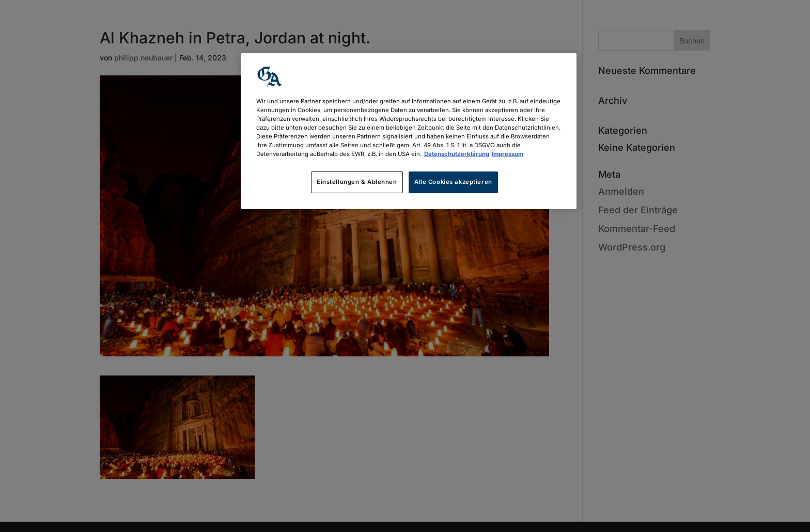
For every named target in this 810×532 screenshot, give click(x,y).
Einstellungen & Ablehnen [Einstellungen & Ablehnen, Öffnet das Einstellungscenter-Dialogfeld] (357, 182)
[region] (409, 131)
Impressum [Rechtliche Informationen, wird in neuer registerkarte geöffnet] (508, 154)
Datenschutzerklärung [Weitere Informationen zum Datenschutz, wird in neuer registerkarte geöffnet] (457, 154)
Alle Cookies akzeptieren (453, 182)
